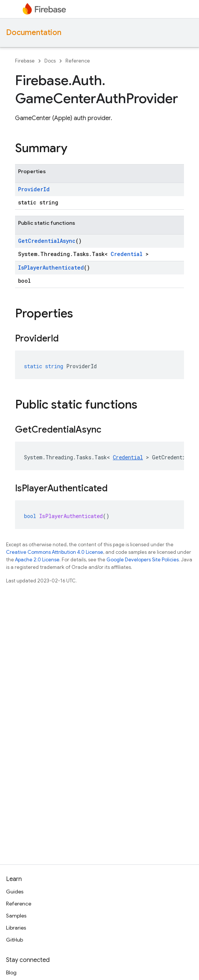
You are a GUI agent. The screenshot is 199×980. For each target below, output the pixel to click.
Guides (15, 892)
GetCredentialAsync (47, 241)
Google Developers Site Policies (143, 560)
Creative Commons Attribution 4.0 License (55, 552)
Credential (127, 254)
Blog (11, 972)
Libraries (16, 928)
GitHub (14, 940)
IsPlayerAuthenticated (51, 267)
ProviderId (34, 189)
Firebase (25, 61)
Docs (50, 61)
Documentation (34, 33)
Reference (78, 61)
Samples (16, 916)
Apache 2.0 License (37, 560)
